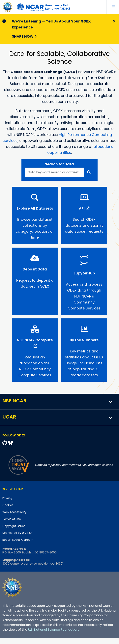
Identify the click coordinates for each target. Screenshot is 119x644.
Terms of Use (12, 519)
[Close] (114, 21)
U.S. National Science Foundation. (53, 630)
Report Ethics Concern (18, 540)
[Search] (89, 172)
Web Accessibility (14, 512)
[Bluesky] (11, 443)
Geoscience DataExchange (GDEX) (58, 7)
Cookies (8, 505)
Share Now (23, 36)
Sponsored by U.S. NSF (17, 533)
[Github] (5, 443)
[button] (111, 402)
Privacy (7, 498)
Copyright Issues (14, 526)
